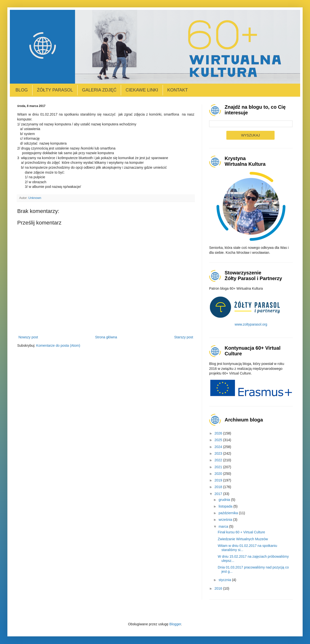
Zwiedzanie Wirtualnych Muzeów (243, 539)
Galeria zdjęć (99, 90)
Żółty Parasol (55, 90)
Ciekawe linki (142, 90)
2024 (219, 447)
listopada (226, 506)
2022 (219, 460)
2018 (219, 487)
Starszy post (184, 337)
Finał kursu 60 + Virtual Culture (241, 532)
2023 (219, 453)
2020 (219, 474)
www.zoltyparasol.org (251, 324)
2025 (219, 440)
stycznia (225, 580)
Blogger (175, 624)
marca (224, 526)
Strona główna (106, 337)
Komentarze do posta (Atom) (58, 345)
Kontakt (178, 90)
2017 (219, 494)
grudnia (225, 500)
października (229, 513)
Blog (22, 90)
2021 (219, 467)
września (226, 520)
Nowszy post (28, 337)
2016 (219, 588)
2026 (219, 433)
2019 (219, 480)
